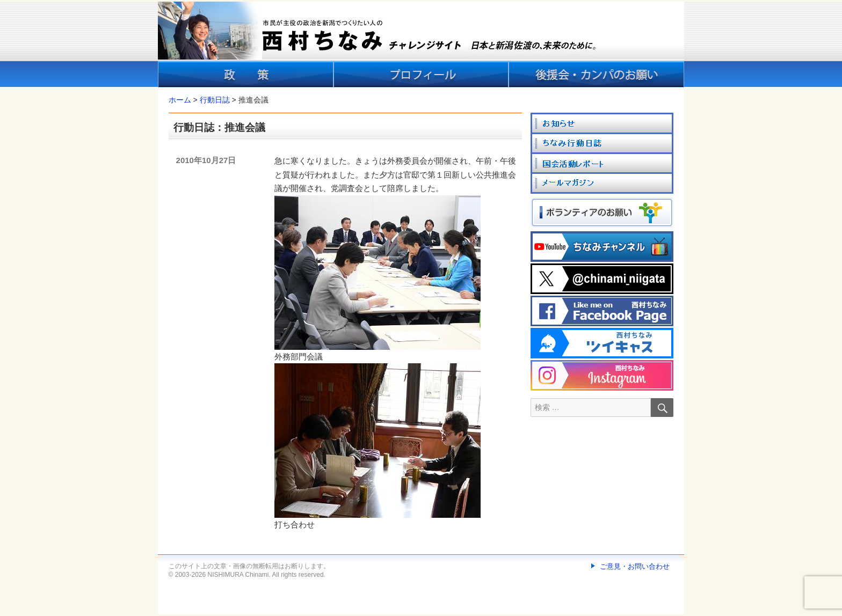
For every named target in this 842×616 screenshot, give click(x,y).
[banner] (421, 45)
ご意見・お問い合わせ (635, 566)
